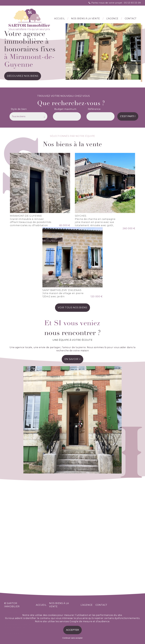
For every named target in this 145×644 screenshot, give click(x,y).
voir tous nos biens (72, 398)
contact (101, 605)
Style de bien (19, 109)
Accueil (59, 19)
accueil (41, 605)
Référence (94, 109)
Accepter (73, 630)
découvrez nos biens (23, 76)
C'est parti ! (128, 117)
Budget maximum (65, 109)
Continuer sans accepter (72, 638)
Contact (131, 19)
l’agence (112, 19)
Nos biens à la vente (86, 19)
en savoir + (73, 450)
